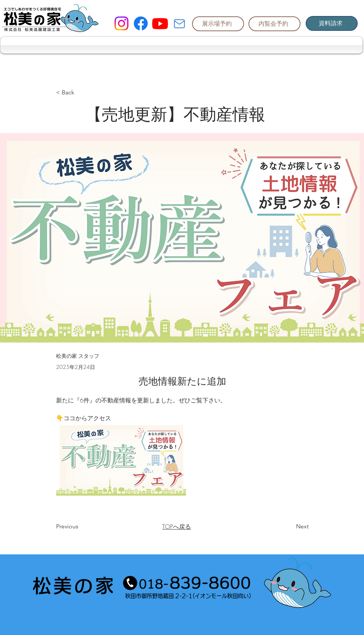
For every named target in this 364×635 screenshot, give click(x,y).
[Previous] (81, 527)
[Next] (290, 527)
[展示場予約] (218, 24)
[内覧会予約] (274, 24)
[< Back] (81, 93)
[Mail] (179, 24)
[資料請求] (332, 23)
